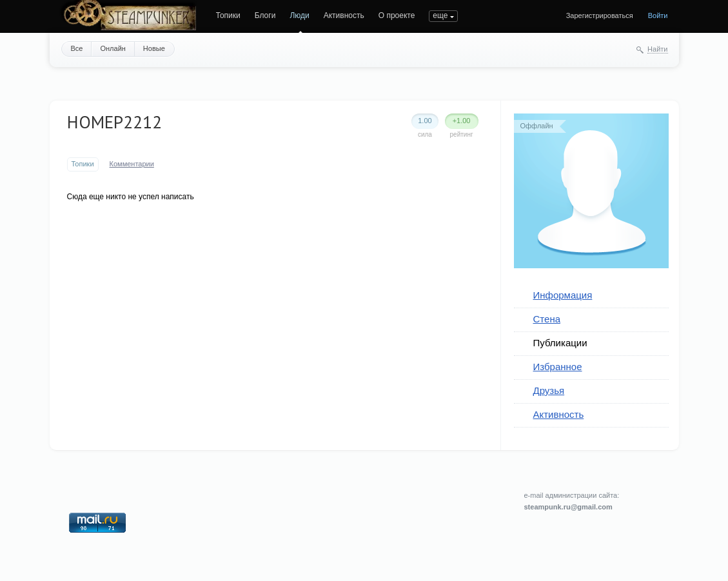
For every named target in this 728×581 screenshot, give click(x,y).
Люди (299, 15)
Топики (228, 15)
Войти (658, 15)
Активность (344, 15)
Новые (154, 48)
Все (77, 48)
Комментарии (132, 164)
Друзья (549, 390)
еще (440, 15)
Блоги (265, 15)
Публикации (560, 343)
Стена (547, 319)
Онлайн (113, 48)
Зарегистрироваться (600, 15)
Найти (657, 49)
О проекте (397, 15)
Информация (563, 295)
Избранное (558, 367)
